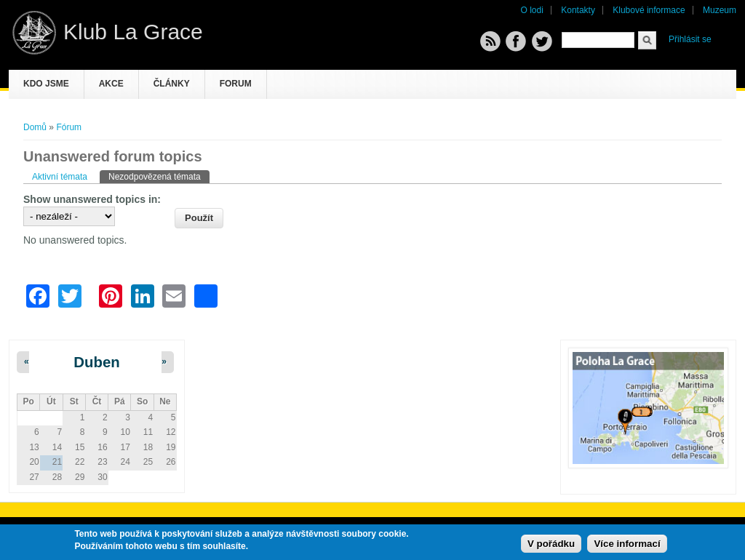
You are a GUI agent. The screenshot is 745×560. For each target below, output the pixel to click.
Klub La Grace (133, 32)
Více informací (627, 544)
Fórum (69, 127)
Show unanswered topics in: (92, 199)
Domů (35, 127)
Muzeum (720, 10)
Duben (96, 362)
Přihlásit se (690, 39)
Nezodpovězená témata (159, 176)
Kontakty (578, 10)
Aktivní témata (60, 177)
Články (172, 84)
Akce (111, 84)
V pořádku (551, 544)
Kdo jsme (46, 84)
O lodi (532, 10)
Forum (236, 84)
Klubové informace (649, 10)
